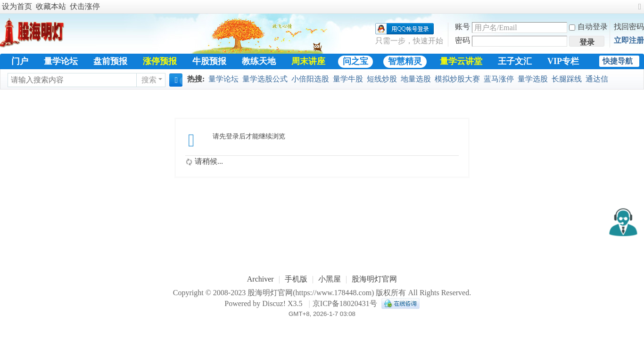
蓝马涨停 (499, 79)
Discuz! (274, 303)
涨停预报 (160, 61)
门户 (20, 61)
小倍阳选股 (310, 79)
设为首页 (17, 6)
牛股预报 (209, 61)
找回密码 (629, 27)
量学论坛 (61, 61)
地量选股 (416, 79)
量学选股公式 (265, 79)
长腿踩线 (567, 79)
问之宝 (355, 61)
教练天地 (259, 61)
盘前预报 (110, 61)
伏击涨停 (85, 6)
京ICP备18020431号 (345, 303)
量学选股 (533, 79)
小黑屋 (330, 279)
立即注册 (629, 40)
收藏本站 (51, 6)
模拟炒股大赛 (457, 79)
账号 (462, 27)
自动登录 (588, 27)
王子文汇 (515, 61)
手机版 (296, 279)
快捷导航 (618, 61)
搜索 (149, 80)
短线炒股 (382, 79)
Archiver (260, 279)
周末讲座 (308, 61)
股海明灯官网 (374, 279)
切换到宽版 (640, 11)
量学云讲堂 (461, 61)
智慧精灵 (405, 61)
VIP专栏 (563, 61)
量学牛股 (348, 79)
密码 (462, 40)
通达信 (597, 79)
